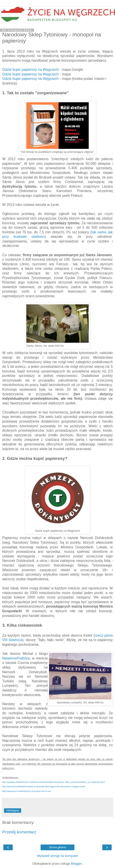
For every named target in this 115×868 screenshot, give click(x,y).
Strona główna (58, 847)
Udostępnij (13, 811)
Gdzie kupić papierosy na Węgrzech (30, 70)
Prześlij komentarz (19, 832)
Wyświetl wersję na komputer (57, 856)
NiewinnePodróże (16, 658)
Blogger (76, 864)
